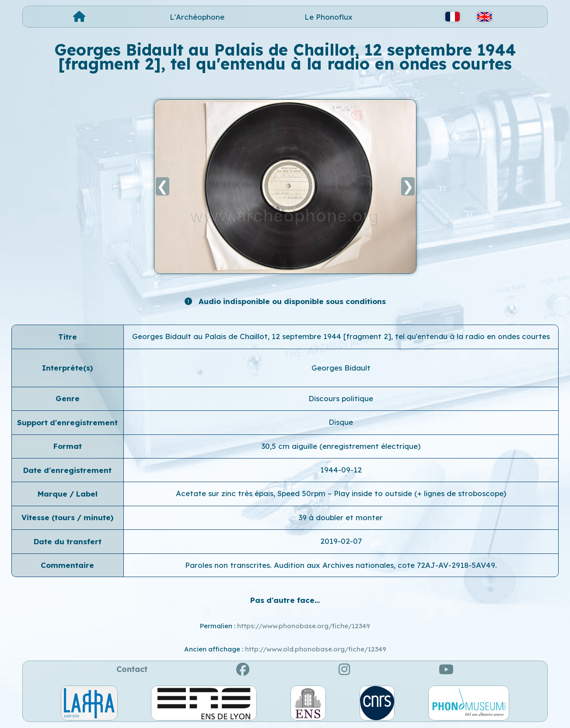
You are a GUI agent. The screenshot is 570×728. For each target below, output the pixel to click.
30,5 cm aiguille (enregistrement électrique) (341, 446)
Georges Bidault (341, 368)
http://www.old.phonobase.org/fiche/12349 (316, 649)
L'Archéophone (197, 17)
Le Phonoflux (329, 17)
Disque (341, 422)
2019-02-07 (341, 541)
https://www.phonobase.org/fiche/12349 (304, 626)
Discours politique (341, 398)
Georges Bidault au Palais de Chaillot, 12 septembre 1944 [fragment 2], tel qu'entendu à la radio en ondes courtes (341, 336)
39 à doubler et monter (341, 517)
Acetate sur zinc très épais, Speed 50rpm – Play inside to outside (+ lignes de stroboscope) (341, 493)
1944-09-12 (341, 470)
